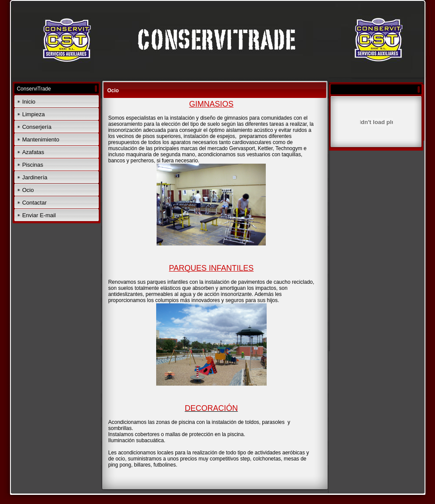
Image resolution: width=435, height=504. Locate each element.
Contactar (34, 203)
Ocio (28, 190)
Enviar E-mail (39, 215)
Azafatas (33, 152)
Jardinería (35, 177)
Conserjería (37, 127)
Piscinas (33, 165)
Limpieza (33, 114)
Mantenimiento (41, 139)
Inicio (29, 102)
